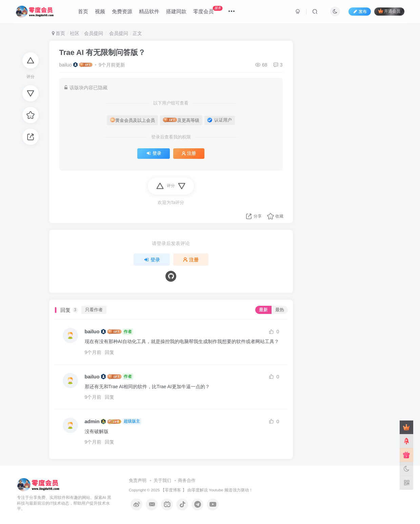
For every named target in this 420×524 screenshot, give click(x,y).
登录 (153, 153)
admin (92, 421)
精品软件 (149, 11)
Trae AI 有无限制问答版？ (103, 52)
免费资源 (122, 11)
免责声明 (138, 480)
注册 (189, 153)
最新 (263, 310)
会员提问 (94, 33)
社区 (75, 33)
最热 (280, 310)
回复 (109, 352)
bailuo (66, 65)
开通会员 (389, 11)
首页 (83, 11)
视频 (100, 11)
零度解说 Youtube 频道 (212, 490)
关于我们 (162, 480)
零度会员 (208, 10)
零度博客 (173, 490)
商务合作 (187, 480)
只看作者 (94, 310)
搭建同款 (176, 11)
